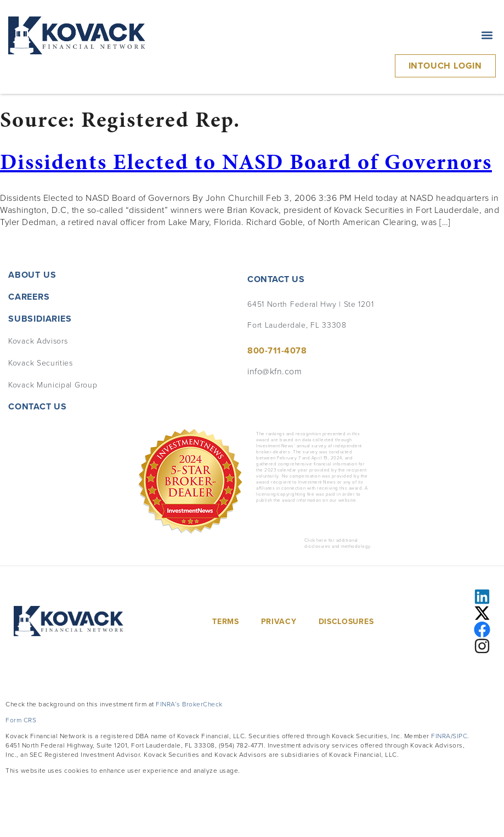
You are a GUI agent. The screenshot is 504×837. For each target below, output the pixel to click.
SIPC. (461, 736)
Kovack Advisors (38, 341)
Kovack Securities (41, 363)
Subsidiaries (43, 319)
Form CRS (21, 720)
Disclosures (346, 621)
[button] (487, 35)
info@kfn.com (274, 371)
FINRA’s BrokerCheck (189, 704)
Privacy (279, 621)
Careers (29, 297)
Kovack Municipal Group (53, 384)
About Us (32, 275)
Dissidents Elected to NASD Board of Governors (246, 162)
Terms (226, 621)
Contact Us (38, 406)
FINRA (441, 736)
